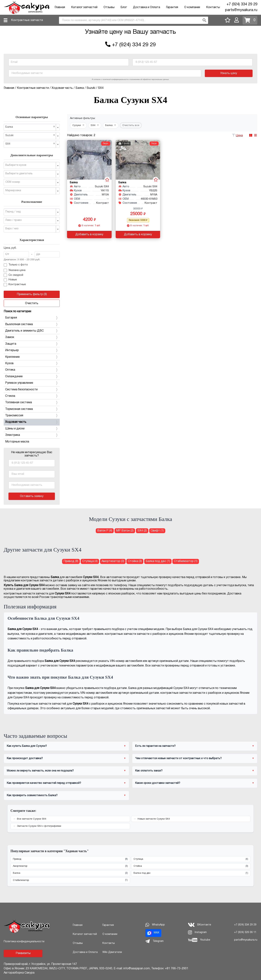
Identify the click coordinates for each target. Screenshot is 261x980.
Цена (239, 136)
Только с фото (16, 265)
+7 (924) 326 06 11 (245, 932)
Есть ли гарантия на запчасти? (155, 746)
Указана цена (15, 270)
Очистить (32, 303)
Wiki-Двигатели (112, 952)
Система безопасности (32, 390)
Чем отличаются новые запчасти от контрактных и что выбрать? (178, 758)
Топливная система (32, 402)
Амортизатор (70, 866)
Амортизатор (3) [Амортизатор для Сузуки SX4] (113, 561)
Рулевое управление (32, 383)
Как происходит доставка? (25, 758)
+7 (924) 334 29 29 (242, 4)
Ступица (191, 859)
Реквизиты (23, 953)
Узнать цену (229, 73)
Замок (32, 337)
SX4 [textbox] (30, 144)
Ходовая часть (32, 422)
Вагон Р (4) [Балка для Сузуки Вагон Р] (105, 531)
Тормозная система (32, 409)
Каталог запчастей (84, 7)
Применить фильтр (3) (32, 294)
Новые (10, 280)
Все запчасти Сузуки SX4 (31, 819)
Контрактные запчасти (27, 20)
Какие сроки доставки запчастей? (158, 783)
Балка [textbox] (30, 127)
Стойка (191, 866)
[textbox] (30, 165)
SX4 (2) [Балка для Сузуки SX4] (142, 531)
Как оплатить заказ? (149, 771)
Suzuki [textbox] (30, 135)
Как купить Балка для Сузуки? (27, 746)
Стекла (32, 396)
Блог (124, 7)
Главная (60, 7)
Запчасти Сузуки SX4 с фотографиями (39, 826)
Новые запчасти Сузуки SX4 (154, 819)
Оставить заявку (32, 496)
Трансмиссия (32, 416)
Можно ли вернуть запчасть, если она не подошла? (40, 771)
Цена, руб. (10, 248)
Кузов (32, 363)
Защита (32, 344)
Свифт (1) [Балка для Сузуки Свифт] (157, 531)
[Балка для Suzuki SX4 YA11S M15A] (89, 160)
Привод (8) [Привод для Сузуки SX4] (71, 561)
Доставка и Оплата (147, 7)
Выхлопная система (32, 324)
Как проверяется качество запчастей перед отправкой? (44, 783)
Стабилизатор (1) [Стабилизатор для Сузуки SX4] (186, 561)
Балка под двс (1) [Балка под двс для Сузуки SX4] (158, 561)
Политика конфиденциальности (24, 942)
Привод (70, 859)
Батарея (32, 318)
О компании (192, 7)
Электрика (32, 435)
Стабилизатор (70, 880)
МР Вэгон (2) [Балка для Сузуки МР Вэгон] (125, 531)
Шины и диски (32, 429)
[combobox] (134, 20)
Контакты (213, 7)
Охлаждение (32, 377)
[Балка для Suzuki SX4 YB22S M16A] (138, 160)
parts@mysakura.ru (241, 10)
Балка (70, 873)
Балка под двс (191, 873)
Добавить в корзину (89, 234)
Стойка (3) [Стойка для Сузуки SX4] (135, 561)
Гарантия (172, 7)
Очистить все (131, 125)
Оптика (32, 370)
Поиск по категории (17, 311)
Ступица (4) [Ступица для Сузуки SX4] (90, 561)
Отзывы (109, 7)
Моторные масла (17, 442)
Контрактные (15, 285)
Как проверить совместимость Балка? (32, 795)
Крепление (32, 357)
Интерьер (32, 350)
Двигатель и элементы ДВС (32, 331)
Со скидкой (13, 275)
